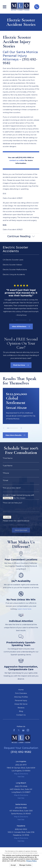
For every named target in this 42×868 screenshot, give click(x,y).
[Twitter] (19, 730)
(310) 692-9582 (21, 752)
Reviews (21, 708)
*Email (5, 480)
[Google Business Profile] (23, 730)
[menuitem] (21, 260)
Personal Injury (21, 701)
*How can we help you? (12, 503)
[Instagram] (28, 730)
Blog (21, 711)
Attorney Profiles (21, 697)
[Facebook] (14, 730)
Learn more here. (24, 609)
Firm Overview (21, 693)
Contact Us (21, 715)
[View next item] (30, 320)
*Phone (6, 473)
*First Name (8, 458)
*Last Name (8, 466)
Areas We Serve (21, 704)
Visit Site (21, 777)
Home (21, 690)
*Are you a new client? (12, 488)
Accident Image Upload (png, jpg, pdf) (18, 495)
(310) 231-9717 (21, 765)
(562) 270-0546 (21, 786)
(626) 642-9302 (21, 829)
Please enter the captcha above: (16, 521)
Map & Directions (21, 774)
